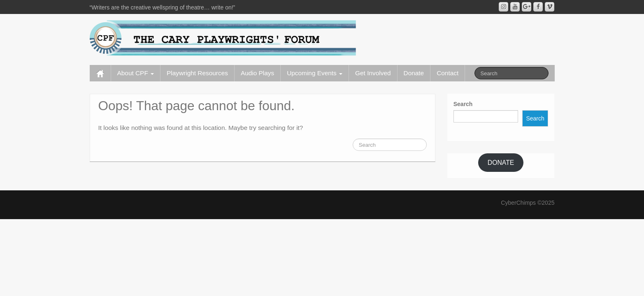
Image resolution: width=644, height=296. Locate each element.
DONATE (501, 163)
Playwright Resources (197, 73)
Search (463, 104)
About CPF (136, 73)
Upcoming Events (315, 73)
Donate (414, 73)
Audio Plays (257, 73)
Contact (448, 73)
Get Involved (373, 73)
